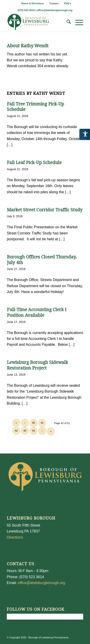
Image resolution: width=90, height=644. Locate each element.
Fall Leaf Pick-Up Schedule (34, 163)
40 (33, 423)
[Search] (66, 23)
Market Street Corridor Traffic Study (45, 210)
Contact (54, 3)
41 (42, 423)
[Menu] (77, 23)
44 (33, 431)
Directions (15, 537)
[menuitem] (33, 3)
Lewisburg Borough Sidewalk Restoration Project (37, 365)
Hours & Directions (32, 3)
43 (25, 431)
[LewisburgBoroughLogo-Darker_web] (37, 23)
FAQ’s (68, 3)
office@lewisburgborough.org (55, 10)
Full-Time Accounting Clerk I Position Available (37, 312)
